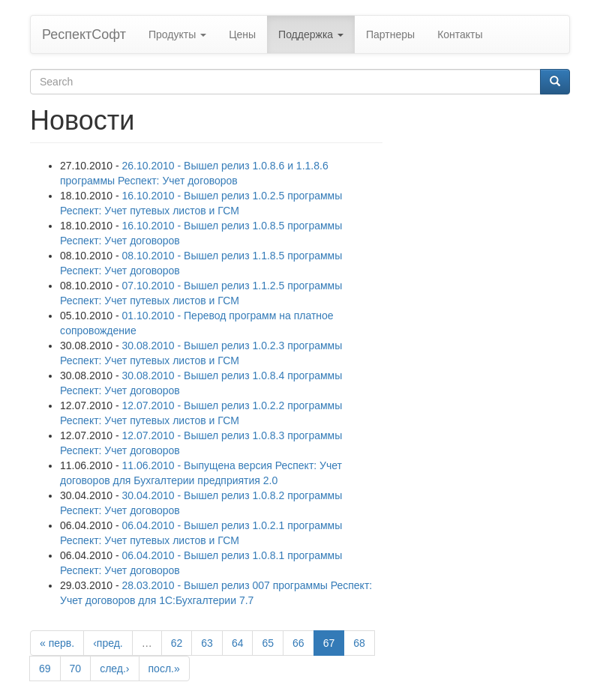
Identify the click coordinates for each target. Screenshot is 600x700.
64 (238, 643)
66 (298, 643)
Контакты (460, 34)
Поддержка (311, 34)
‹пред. (108, 643)
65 (268, 643)
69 (45, 669)
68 (359, 643)
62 (177, 643)
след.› (114, 669)
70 (76, 669)
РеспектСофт (84, 34)
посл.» (164, 669)
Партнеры (390, 34)
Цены (242, 34)
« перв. (57, 643)
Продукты (177, 34)
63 (207, 643)
